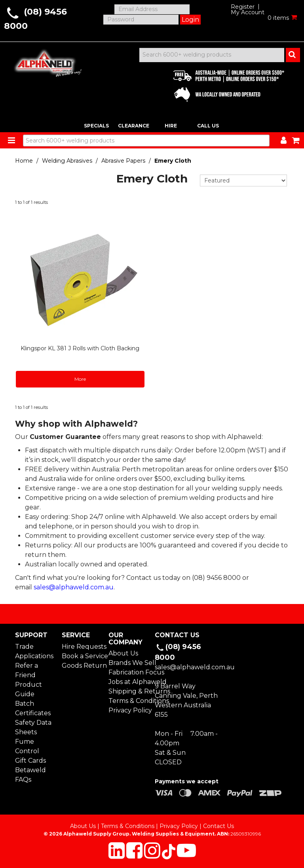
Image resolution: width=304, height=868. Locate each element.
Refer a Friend (27, 670)
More (80, 379)
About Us (123, 653)
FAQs (23, 780)
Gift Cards (30, 761)
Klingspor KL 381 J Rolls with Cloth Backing (80, 348)
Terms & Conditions (129, 701)
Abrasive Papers (123, 161)
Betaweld (30, 770)
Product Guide (28, 689)
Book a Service (82, 656)
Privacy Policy (129, 710)
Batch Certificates (33, 708)
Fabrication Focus (129, 672)
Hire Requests (82, 647)
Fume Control (27, 746)
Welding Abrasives (67, 161)
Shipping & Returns (129, 691)
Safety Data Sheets (33, 727)
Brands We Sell (129, 663)
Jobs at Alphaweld (129, 682)
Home (24, 161)
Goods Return (82, 666)
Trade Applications (34, 651)
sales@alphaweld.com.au (74, 587)
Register (243, 7)
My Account (248, 12)
